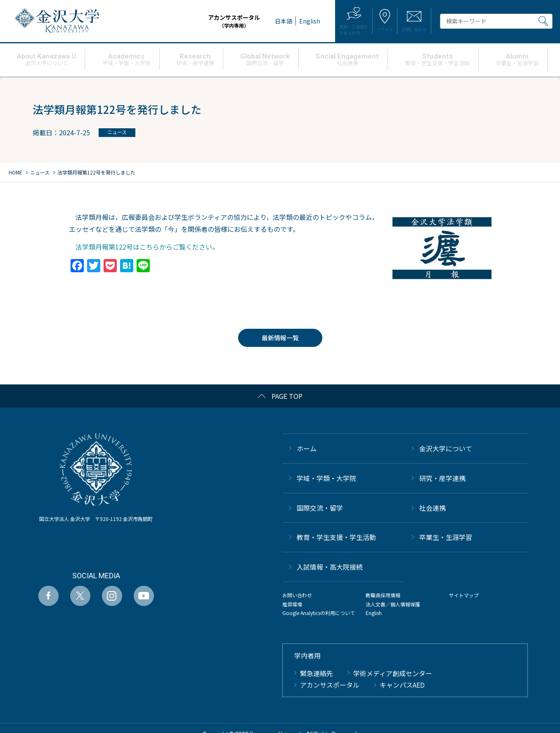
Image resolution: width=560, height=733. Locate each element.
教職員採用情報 (383, 595)
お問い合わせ (297, 595)
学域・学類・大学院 (326, 478)
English (374, 613)
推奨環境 (292, 604)
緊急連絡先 (317, 673)
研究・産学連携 (442, 478)
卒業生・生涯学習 (446, 537)
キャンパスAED (402, 685)
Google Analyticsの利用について (319, 613)
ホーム (307, 448)
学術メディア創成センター (393, 673)
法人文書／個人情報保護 (393, 604)
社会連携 (432, 508)
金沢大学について (446, 448)
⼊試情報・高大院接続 (330, 567)
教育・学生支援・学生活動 (336, 537)
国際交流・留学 (320, 508)
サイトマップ (464, 595)
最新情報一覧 (280, 338)
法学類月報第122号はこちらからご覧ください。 (144, 247)
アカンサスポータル (200, 21)
